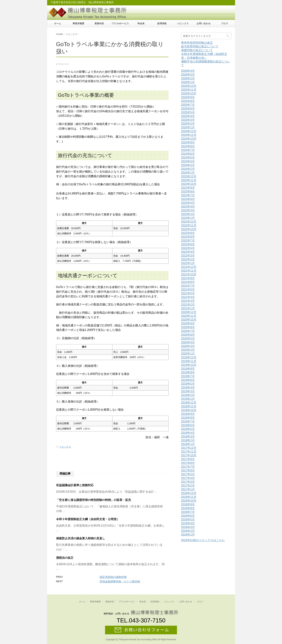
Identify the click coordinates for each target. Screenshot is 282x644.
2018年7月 (188, 421)
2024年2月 (188, 169)
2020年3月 (188, 346)
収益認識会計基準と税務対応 (75, 485)
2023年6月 (188, 199)
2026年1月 (188, 82)
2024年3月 (188, 165)
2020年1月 (188, 354)
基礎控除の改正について (197, 50)
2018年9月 (188, 414)
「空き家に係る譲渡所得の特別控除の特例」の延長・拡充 (94, 500)
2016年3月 (188, 527)
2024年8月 (188, 146)
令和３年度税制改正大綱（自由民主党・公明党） (88, 519)
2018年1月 (188, 444)
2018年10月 (189, 410)
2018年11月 (189, 406)
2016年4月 (188, 523)
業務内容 (99, 23)
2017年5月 (188, 474)
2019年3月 (188, 391)
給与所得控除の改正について (200, 46)
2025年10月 (189, 93)
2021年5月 (188, 293)
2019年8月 (188, 372)
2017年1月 (188, 489)
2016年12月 (189, 493)
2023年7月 (188, 195)
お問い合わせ (204, 23)
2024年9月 (188, 142)
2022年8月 (188, 237)
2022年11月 (189, 225)
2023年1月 (188, 218)
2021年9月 (188, 278)
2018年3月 (188, 437)
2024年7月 (188, 150)
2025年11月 (189, 90)
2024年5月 (188, 158)
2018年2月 (188, 440)
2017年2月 (188, 486)
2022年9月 (188, 233)
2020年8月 (188, 327)
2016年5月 (188, 519)
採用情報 (162, 23)
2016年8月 (188, 508)
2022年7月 (188, 240)
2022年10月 (189, 229)
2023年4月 (188, 207)
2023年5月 (188, 203)
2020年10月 (189, 320)
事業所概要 (79, 23)
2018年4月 (188, 433)
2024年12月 (189, 131)
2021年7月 (188, 286)
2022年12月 (189, 222)
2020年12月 (189, 312)
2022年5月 (188, 248)
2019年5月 (188, 384)
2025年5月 (188, 112)
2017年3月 (188, 482)
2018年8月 (188, 418)
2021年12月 (189, 267)
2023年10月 (189, 184)
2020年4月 (188, 342)
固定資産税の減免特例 (113, 577)
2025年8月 (188, 101)
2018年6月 (188, 425)
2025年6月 (188, 109)
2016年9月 (188, 504)
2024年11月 (189, 135)
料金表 (141, 23)
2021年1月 (188, 308)
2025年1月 (188, 127)
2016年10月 (189, 501)
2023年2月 (188, 214)
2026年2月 (188, 78)
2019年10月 (189, 365)
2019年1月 (188, 399)
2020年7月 (188, 331)
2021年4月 (188, 297)
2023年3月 (188, 210)
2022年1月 (188, 263)
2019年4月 (188, 388)
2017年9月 (188, 459)
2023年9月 (188, 188)
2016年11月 (189, 497)
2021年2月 (188, 305)
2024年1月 (188, 173)
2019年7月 (188, 376)
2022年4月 (188, 252)
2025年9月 (188, 97)
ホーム (58, 23)
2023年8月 (188, 191)
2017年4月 (188, 478)
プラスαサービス (120, 23)
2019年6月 (188, 380)
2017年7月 (188, 467)
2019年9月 (188, 369)
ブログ (225, 23)
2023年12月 (189, 176)
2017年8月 (188, 463)
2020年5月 (188, 339)
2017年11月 (189, 452)
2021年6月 (188, 290)
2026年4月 (188, 71)
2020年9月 (188, 323)
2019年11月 (189, 361)
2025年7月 (188, 105)
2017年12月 (189, 448)
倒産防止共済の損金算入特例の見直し (81, 538)
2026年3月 (188, 75)
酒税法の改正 (65, 558)
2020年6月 (188, 335)
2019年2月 (188, 395)
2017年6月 (188, 470)
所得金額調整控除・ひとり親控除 (120, 581)
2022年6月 (188, 244)
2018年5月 (188, 429)
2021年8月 (188, 282)
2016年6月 (188, 516)
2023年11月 (189, 180)
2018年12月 (189, 403)
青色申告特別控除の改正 (197, 43)
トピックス (183, 23)
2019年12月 (189, 357)
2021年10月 (189, 274)
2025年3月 (188, 120)
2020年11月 (189, 316)
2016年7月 (188, 512)
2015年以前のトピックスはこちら (203, 540)
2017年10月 (189, 455)
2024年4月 (188, 161)
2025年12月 (189, 86)
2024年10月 (189, 139)
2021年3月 (188, 301)
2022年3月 (188, 256)
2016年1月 (188, 535)
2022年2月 (188, 259)
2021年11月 (189, 271)
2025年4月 (188, 116)
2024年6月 (188, 154)
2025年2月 (188, 124)
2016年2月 (188, 531)
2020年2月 (188, 350)
